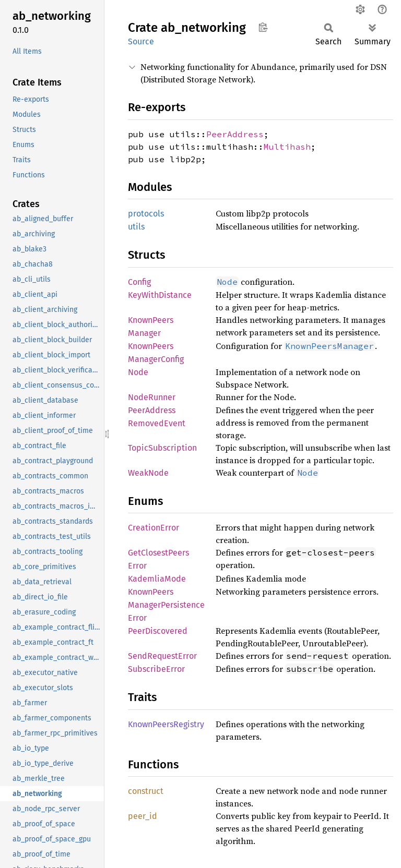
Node (138, 372)
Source (141, 41)
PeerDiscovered (158, 631)
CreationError (154, 528)
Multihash (287, 147)
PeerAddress (235, 134)
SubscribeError (156, 669)
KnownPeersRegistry (166, 724)
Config (139, 282)
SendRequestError (162, 656)
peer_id (143, 816)
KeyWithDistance (160, 295)
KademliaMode (157, 579)
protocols (146, 214)
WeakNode (148, 473)
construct (146, 791)
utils (136, 227)
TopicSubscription (162, 448)
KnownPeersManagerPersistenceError (166, 605)
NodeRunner (152, 397)
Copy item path (263, 27)
